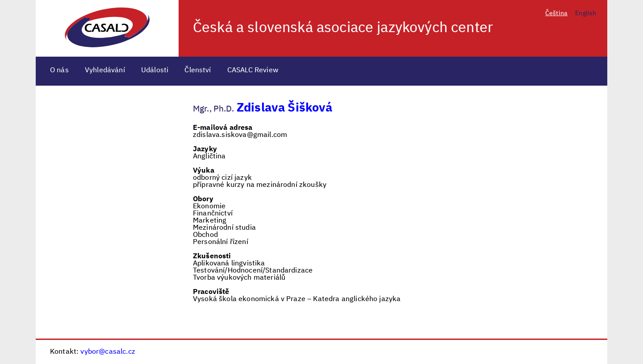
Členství (198, 70)
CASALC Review (253, 70)
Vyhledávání (105, 70)
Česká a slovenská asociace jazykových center (343, 28)
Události (155, 70)
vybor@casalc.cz (108, 352)
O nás (59, 70)
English (586, 13)
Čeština (556, 13)
